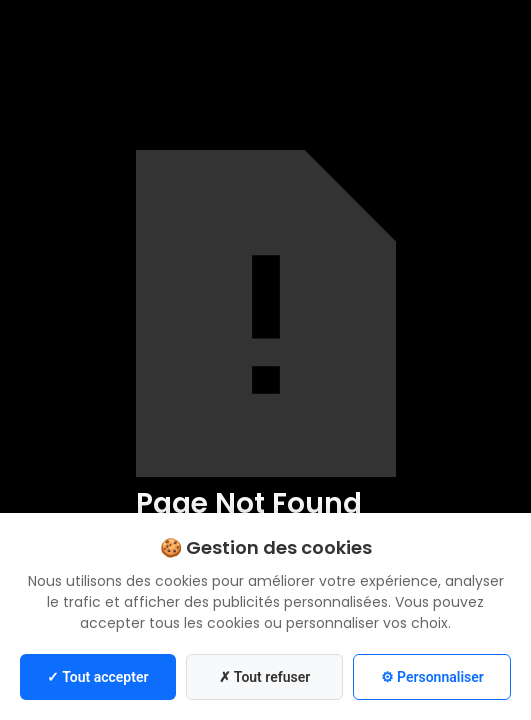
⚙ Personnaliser (432, 677)
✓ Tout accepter (97, 677)
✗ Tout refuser (265, 677)
